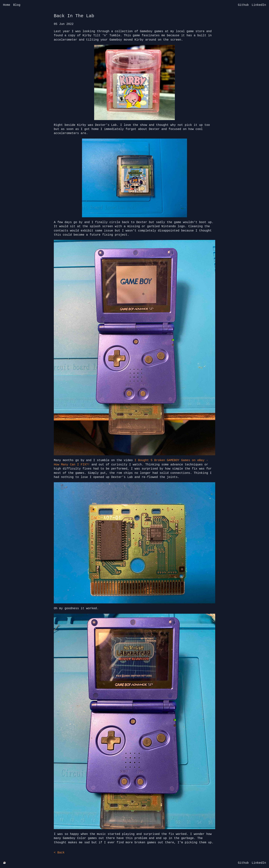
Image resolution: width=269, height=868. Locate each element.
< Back (59, 853)
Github (243, 5)
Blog (17, 5)
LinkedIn (259, 5)
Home (7, 5)
